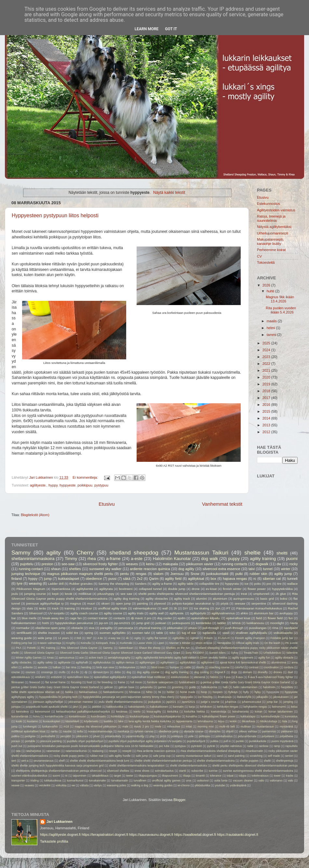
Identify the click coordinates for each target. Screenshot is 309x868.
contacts (119, 618)
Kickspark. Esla (105, 643)
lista (285, 721)
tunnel (268, 569)
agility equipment (243, 658)
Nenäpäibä (224, 643)
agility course (113, 613)
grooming (178, 687)
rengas (141, 574)
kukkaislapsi (248, 716)
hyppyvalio (186, 697)
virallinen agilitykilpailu (252, 633)
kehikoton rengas (228, 707)
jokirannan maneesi (81, 702)
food (90, 682)
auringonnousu (244, 599)
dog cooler (165, 618)
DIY (185, 608)
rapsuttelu (291, 746)
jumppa (16, 707)
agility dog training (127, 599)
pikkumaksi (175, 628)
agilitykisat (196, 579)
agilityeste (64, 662)
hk (160, 692)
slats (30, 608)
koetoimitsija (218, 712)
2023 (267, 357)
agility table (186, 584)
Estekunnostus (269, 204)
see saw (126, 594)
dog (129, 672)
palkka (15, 736)
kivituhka (173, 712)
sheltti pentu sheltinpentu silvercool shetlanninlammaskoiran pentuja (186, 594)
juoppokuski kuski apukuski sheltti (47, 707)
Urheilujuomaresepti (273, 233)
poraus (16, 741)
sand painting (236, 756)
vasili (226, 633)
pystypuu (101, 485)
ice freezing (205, 697)
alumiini (202, 599)
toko (172, 633)
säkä (127, 579)
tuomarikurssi (75, 781)
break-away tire (53, 618)
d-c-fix (75, 672)
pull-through (211, 628)
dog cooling (202, 672)
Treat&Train (251, 653)
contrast (254, 667)
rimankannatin (254, 751)
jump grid (143, 623)
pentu (124, 574)
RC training (48, 648)
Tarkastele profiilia (54, 841)
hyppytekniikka (282, 589)
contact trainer (98, 618)
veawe (15, 785)
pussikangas (258, 628)
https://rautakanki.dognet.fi (238, 835)
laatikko (108, 721)
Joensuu (177, 574)
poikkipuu (85, 485)
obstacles (215, 731)
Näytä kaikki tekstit (169, 193)
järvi (75, 707)
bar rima (71, 667)
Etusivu (107, 504)
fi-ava (239, 677)
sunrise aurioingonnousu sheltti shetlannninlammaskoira (258, 771)
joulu (15, 594)
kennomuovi (42, 712)
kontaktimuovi (77, 716)
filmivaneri (18, 682)
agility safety (45, 662)
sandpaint (291, 628)
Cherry (85, 553)
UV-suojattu (56, 613)
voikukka (61, 785)
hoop (204, 692)
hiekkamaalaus (88, 692)
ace (82, 658)
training (70, 608)
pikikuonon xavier (200, 564)
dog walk (209, 559)
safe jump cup (162, 756)
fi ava (227, 677)
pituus (193, 628)
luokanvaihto (50, 727)
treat (244, 594)
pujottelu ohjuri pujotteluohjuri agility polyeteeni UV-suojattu (145, 741)
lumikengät (30, 727)
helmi (271, 328)
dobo (118, 672)
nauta (294, 623)
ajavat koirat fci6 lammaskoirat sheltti (243, 662)
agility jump (283, 574)
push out (17, 746)
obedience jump (168, 731)
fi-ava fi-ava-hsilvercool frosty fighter (270, 677)
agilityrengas (147, 662)
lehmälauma (205, 721)
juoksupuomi (181, 623)
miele (158, 727)
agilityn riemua (125, 662)
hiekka (69, 692)
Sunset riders (217, 653)
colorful (239, 667)
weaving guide (22, 638)
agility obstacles (157, 599)
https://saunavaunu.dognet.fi (151, 835)
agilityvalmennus (223, 613)
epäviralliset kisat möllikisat (148, 677)
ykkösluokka (202, 785)
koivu (36, 716)
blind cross (158, 667)
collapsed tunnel (150, 589)
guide (192, 687)
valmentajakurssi (145, 608)
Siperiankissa (61, 589)
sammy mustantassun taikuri (194, 756)
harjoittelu (287, 687)
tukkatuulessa (53, 781)
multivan (246, 727)
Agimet (194, 638)
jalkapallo (262, 697)
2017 (267, 398)
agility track (182, 599)
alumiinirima (279, 662)
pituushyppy (106, 594)
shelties (75, 569)
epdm (181, 618)
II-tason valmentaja (49, 643)
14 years (63, 638)
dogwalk (262, 564)
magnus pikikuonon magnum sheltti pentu (80, 574)
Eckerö (208, 638)
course (16, 672)
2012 (267, 432)
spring (89, 633)
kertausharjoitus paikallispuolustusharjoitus (83, 712)
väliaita (84, 785)
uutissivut (203, 781)
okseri (105, 603)
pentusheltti (48, 736)
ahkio (244, 613)
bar (14, 618)
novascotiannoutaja (100, 731)
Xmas (50, 658)
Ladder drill (56, 584)
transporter (18, 781)
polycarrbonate (247, 736)
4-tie (100, 638)
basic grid (267, 599)
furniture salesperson (161, 682)
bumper (175, 667)
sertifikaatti (24, 633)
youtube (220, 785)
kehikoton (206, 707)
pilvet (96, 736)
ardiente (28, 667)
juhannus (231, 702)
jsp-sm (104, 623)
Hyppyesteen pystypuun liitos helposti (55, 215)
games (162, 687)
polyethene (286, 736)
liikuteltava (249, 721)
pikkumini (82, 736)
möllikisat (85, 594)
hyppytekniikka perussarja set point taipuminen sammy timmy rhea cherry (128, 697)
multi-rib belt (227, 727)
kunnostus (291, 716)
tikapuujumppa (148, 776)
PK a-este (291, 643)
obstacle (77, 628)
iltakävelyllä (244, 697)
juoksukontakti (217, 574)
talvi (252, 569)
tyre (20, 583)
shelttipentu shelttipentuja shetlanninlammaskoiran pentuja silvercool (59, 771)
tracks (290, 776)
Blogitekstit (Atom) (35, 515)
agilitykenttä (85, 589)
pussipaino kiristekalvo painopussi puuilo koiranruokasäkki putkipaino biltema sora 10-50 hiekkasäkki (90, 746)
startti (182, 771)
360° (89, 638)
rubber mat (97, 756)
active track (96, 658)
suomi (56, 776)
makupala (170, 564)
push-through (234, 628)
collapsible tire (209, 584)
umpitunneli (262, 594)
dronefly (263, 672)
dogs (234, 672)
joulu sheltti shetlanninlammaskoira (121, 702)
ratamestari (53, 751)
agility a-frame (162, 584)
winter (286, 569)
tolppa (243, 776)
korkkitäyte (118, 716)
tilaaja (187, 776)
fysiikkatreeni (187, 682)
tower (277, 776)
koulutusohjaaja (139, 716)
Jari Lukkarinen (60, 821)
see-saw (68, 564)
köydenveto (91, 721)
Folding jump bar (22, 643)
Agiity (137, 638)
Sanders (141, 584)
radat (250, 746)
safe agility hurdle (120, 756)
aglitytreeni (208, 662)
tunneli (292, 579)
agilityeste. (38, 485)
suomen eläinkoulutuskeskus (29, 776)
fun (291, 618)
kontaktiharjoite (54, 716)
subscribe (197, 771)
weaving (35, 583)
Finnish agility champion (250, 638)
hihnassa (135, 692)
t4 (66, 776)
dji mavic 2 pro (141, 618)
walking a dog (140, 785)
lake (121, 721)
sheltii (267, 761)
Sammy (21, 553)
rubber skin (258, 574)
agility (54, 553)
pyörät (211, 746)
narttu (54, 731)
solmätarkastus (164, 771)
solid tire (72, 633)
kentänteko (204, 623)
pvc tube (164, 746)
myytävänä (286, 727)
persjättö (66, 736)
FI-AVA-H (224, 638)
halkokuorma (209, 687)
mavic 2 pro (141, 727)
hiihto (149, 692)
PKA (19, 648)
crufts (62, 672)
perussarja (126, 628)
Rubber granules (81, 584)
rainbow (263, 746)
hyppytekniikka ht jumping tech (59, 697)
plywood (160, 603)
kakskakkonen (159, 707)
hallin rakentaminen (245, 687)
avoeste (43, 667)
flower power (257, 589)
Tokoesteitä (266, 262)
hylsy (258, 692)
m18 (66, 727)
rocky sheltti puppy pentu (69, 756)
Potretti (31, 648)
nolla (80, 731)
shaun (56, 569)
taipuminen (80, 776)
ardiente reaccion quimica (150, 569)
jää (85, 707)
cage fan (76, 618)
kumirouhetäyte (270, 716)
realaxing (98, 751)
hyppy (53, 485)
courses (30, 672)
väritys (98, 785)
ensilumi (40, 677)
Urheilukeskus (272, 653)
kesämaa (122, 712)
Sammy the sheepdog (114, 584)
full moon (136, 682)
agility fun (264, 658)
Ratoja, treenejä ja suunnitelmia (271, 218)
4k (127, 638)
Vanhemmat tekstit (222, 504)
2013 (267, 425)
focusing (76, 682)
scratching (256, 756)
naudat (67, 731)
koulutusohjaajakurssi (168, 716)
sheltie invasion (49, 633)
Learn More (147, 29)
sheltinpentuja (284, 761)
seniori (289, 756)
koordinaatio (98, 716)
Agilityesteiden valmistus (276, 210)
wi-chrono (184, 785)
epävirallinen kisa (78, 677)
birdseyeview (127, 667)
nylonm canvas (144, 731)
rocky (294, 564)
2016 (267, 405)
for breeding (105, 682)
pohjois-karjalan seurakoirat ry (193, 603)
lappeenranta (184, 721)
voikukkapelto (283, 633)
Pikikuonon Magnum (31, 589)
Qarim (154, 579)
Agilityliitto (179, 638)
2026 (267, 285)
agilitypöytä (198, 613)
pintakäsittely (113, 736)
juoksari (161, 623)
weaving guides (163, 785)
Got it (171, 29)
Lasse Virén (145, 643)
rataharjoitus (33, 751)
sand (220, 756)
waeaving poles (116, 785)
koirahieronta (240, 712)
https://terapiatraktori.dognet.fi (105, 835)
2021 (267, 370)
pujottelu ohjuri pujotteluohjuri (85, 741)
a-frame (113, 559)
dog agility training (177, 672)
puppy (234, 559)
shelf (62, 761)
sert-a (25, 761)
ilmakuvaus (225, 697)
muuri (91, 603)
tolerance (215, 776)
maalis (272, 321)
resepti (113, 751)
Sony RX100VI (195, 653)
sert (14, 761)
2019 (267, 384)
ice (247, 584)
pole (191, 736)
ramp (277, 746)
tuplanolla (209, 633)
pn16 (163, 736)
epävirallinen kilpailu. (206, 618)
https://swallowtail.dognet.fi (195, 835)
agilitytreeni (168, 662)
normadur (23, 628)
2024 (267, 350)
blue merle (29, 618)
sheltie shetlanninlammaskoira (216, 761)
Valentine (292, 653)
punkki (240, 741)
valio (262, 781)
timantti (200, 776)
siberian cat (272, 579)
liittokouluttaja (269, 721)
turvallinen (140, 781)
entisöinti (56, 677)
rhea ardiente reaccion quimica (156, 751)
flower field (275, 618)
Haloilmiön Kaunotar (172, 559)
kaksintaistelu (137, 707)
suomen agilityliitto (113, 633)
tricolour (86, 608)
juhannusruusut (252, 702)
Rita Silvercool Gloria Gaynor (79, 648)
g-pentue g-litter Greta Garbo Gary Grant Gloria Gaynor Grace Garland (245, 682)
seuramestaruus (44, 761)
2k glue (281, 594)
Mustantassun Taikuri (201, 553)
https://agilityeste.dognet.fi (60, 835)
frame (121, 682)
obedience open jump (51, 628)
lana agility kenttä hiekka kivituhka (150, 721)
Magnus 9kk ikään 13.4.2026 (280, 299)
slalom (158, 574)
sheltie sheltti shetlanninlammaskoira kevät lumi (100, 761)
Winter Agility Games (29, 658)
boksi (284, 599)
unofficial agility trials (113, 608)
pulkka (214, 741)
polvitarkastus (224, 736)
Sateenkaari (126, 648)
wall (165, 608)
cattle (188, 667)
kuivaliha (192, 716)
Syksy (235, 653)
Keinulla (86, 643)
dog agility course (148, 672)
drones (278, 672)
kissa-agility (154, 712)
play (152, 736)
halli (225, 687)
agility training (263, 559)
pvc (269, 584)
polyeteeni (268, 736)
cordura (289, 667)
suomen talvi (141, 633)
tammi (272, 335)
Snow (195, 574)
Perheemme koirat (271, 250)
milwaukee (174, 727)
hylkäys (233, 692)
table (160, 633)
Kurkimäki (126, 643)
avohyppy (286, 613)
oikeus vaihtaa (248, 731)
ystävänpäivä (238, 785)
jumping (288, 702)
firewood (35, 682)
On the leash (272, 643)
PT (228, 608)
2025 (267, 343)
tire (279, 584)
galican (108, 687)
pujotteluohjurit (196, 741)
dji (86, 672)
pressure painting (51, 741)
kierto (137, 712)
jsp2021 (171, 702)
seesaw (240, 603)
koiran (259, 712)
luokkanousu (255, 623)
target (117, 776)
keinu (150, 564)
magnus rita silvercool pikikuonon (96, 727)
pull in (227, 741)
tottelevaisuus (260, 776)
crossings (47, 672)
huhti (271, 291)
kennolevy (23, 712)
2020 (267, 377)
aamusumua (67, 658)
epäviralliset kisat (238, 618)
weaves (132, 564)
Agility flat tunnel (157, 638)
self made (274, 756)
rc (255, 579)
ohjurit (230, 731)
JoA (218, 608)
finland (17, 579)
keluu (294, 707)
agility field (173, 579)
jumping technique (26, 574)
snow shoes (142, 771)
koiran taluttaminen (281, 712)
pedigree (30, 736)
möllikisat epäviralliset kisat (28, 731)
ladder (222, 623)
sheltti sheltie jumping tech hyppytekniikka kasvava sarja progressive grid (57, 766)
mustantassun (265, 727)
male (125, 727)
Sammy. (108, 648)
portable (30, 741)
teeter (130, 776)
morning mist (206, 727)
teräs (43, 608)
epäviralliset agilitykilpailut (110, 677)
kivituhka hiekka (195, 712)
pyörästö (197, 746)
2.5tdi (78, 638)
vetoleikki (45, 785)
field (259, 618)
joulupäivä (154, 702)
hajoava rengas (235, 579)
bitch (143, 667)
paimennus (269, 731)
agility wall (156, 613)
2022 (267, 364)
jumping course (35, 594)
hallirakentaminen (24, 623)
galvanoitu (146, 687)
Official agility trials (248, 643)
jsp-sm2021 (122, 623)
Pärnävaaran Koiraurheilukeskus (259, 608)
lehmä (236, 623)
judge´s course (210, 702)
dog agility (186, 569)
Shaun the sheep (150, 648)
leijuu (221, 721)
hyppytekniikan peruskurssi (74, 623)
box (214, 579)
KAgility (71, 643)
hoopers (218, 692)
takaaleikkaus (100, 776)
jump (48, 579)
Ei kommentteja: (86, 477)
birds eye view (105, 667)
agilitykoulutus (102, 662)
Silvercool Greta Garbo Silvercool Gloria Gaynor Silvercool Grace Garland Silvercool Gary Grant (120, 653)
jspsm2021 (189, 702)
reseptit (127, 751)
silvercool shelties (118, 771)
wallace (292, 584)
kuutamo (32, 721)
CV (259, 256)
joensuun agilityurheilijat (48, 702)
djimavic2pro (101, 672)
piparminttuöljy (135, 736)
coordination (271, 667)
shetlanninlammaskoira (33, 559)
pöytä (224, 603)
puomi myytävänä (282, 741)
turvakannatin (120, 781)
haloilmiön (269, 687)
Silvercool (36, 613)
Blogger (179, 800)
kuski (19, 721)
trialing (35, 781)
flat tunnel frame (55, 682)
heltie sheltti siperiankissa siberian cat (35, 692)
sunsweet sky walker (105, 569)
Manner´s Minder (180, 643)
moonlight (277, 623)
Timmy (71, 559)
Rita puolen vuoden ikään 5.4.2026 (281, 310)
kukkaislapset (69, 579)
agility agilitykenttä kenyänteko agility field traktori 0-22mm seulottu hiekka (181, 658)
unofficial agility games (166, 781)
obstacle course (194, 731)
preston (47, 564)
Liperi (161, 643)
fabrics (214, 677)
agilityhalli (82, 662)
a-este (137, 559)
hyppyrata (232, 584)
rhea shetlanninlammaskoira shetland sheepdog (210, 751)
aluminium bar (264, 613)
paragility (107, 628)
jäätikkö (96, 707)
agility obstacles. (22, 662)
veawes (29, 785)
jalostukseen (281, 697)
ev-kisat (211, 589)
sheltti (282, 553)
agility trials (136, 613)
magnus (76, 603)
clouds (200, 667)
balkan (57, 667)
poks (257, 584)
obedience (94, 579)
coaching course (219, 667)
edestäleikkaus (21, 677)
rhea (92, 559)
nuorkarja (123, 731)
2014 (267, 418)
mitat (189, 727)
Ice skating (202, 608)
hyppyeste (67, 485)
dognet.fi (220, 672)
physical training (150, 628)
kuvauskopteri (52, 721)
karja (192, 707)
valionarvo (276, 781)
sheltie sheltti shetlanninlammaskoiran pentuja (163, 761)
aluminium (220, 599)
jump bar (272, 702)
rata (18, 751)
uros (189, 781)
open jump (123, 603)
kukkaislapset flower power (219, 716)
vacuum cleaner (243, 781)
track (55, 608)
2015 (267, 411)
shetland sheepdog (134, 553)
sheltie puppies (249, 761)
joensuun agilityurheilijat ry (45, 603)
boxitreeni (126, 589)
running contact (31, 569)
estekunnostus (180, 677)
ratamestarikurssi (76, 751)
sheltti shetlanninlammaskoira (188, 766)
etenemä (200, 677)
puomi (292, 559)
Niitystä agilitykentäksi (274, 227)
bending (86, 667)
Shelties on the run (178, 648)
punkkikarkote (258, 741)
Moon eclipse (204, 643)
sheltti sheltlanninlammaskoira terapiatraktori (137, 766)
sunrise (213, 771)
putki (239, 574)
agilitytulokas (188, 662)
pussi (112, 579)
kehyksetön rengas (255, 707)
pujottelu (27, 564)
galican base (126, 687)
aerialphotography (119, 658)
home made (188, 692)
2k (175, 608)
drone (196, 589)
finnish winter (232, 589)
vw (73, 785)
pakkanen (287, 731)
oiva (91, 628)
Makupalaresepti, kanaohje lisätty (270, 241)
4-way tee (114, 638)
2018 (267, 391)
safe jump (142, 756)
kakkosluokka (115, 707)
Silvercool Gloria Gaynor (39, 653)
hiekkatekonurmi (113, 692)
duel (290, 672)
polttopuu (205, 736)
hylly (246, 692)
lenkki (233, 721)
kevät (68, 594)
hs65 (45, 623)
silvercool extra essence (222, 569)
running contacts (234, 564)
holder (170, 692)
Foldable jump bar (282, 638)
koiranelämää (20, 716)
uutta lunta (221, 781)
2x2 (140, 579)
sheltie (252, 553)
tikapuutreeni (170, 776)
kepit (55, 594)
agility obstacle (284, 658)
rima (275, 628)
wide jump (45, 638)
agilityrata (106, 589)
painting (142, 603)
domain (247, 672)
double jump (177, 589)
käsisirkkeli (72, 721)
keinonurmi (279, 707)
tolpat (230, 776)
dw (279, 564)
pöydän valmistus (231, 746)
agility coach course (84, 613)
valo (290, 781)
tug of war (189, 633)
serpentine (259, 603)
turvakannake (98, 781)
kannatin (178, 707)
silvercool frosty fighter (100, 564)
